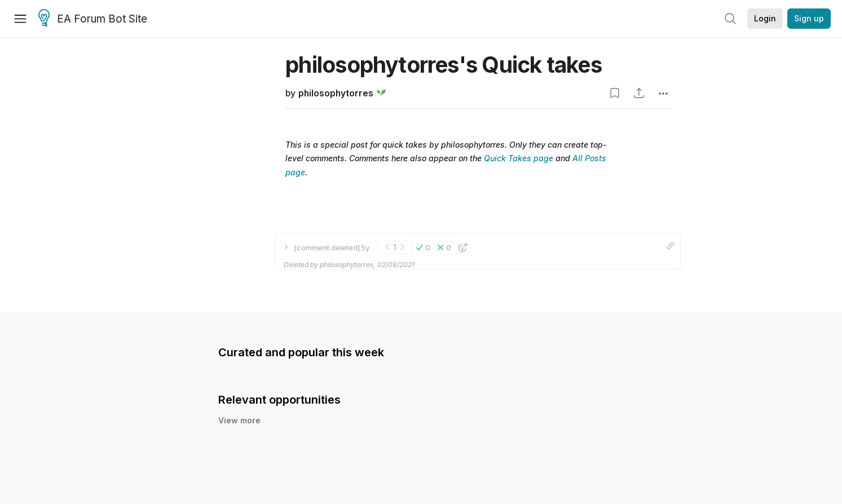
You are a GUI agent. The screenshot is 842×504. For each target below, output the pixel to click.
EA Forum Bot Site (93, 19)
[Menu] (20, 19)
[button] (423, 247)
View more (239, 420)
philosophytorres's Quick (444, 65)
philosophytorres (336, 93)
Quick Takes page (519, 158)
